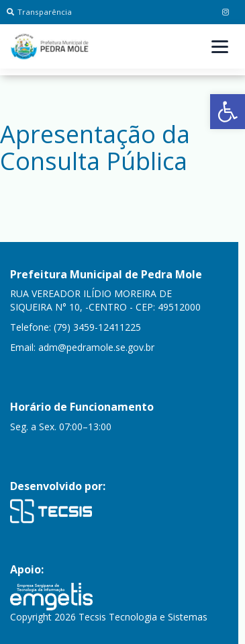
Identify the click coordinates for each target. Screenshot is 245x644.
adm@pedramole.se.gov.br (96, 347)
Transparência (39, 12)
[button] (228, 112)
